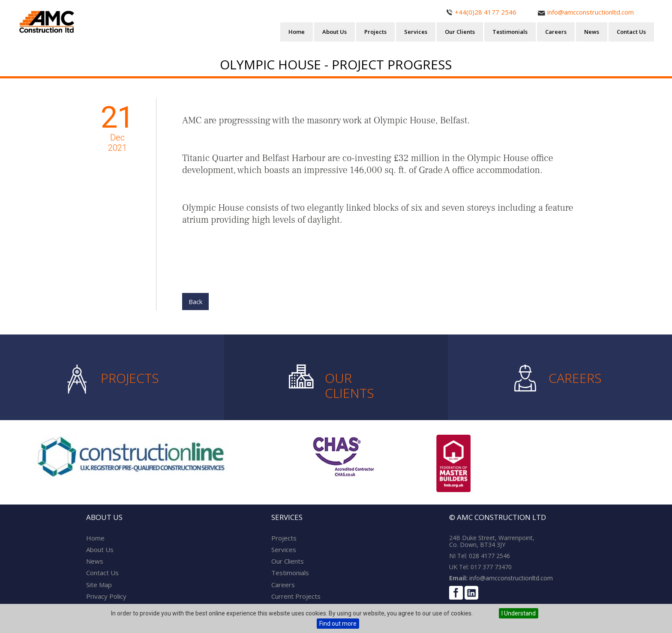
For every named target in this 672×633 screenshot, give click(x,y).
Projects (375, 32)
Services (416, 32)
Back (195, 302)
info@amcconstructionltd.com (510, 578)
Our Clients (460, 32)
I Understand (519, 613)
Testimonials (510, 32)
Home (297, 32)
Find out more (338, 624)
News (592, 32)
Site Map (99, 585)
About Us (334, 32)
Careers (556, 32)
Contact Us (631, 32)
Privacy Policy (106, 596)
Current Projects (296, 596)
